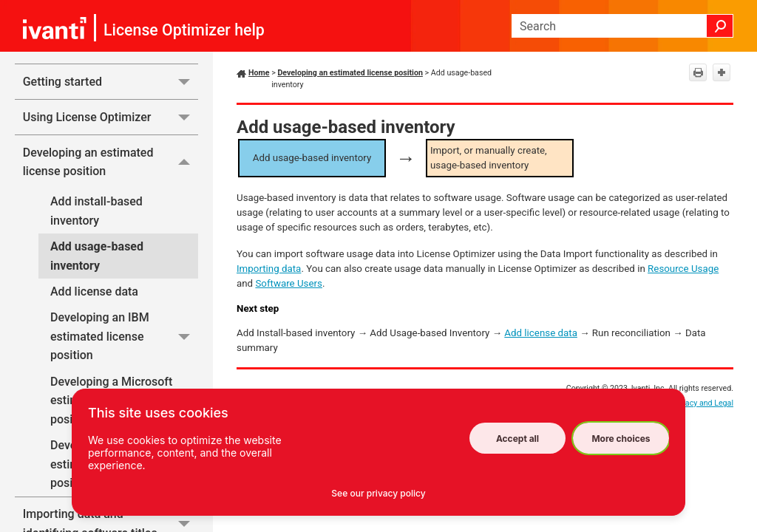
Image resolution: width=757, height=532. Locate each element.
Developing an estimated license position (111, 162)
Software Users (289, 283)
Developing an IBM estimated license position (124, 336)
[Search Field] (622, 26)
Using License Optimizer (111, 117)
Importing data (269, 269)
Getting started (111, 82)
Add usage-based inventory (97, 256)
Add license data (94, 291)
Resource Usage (683, 269)
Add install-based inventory (96, 211)
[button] (720, 26)
